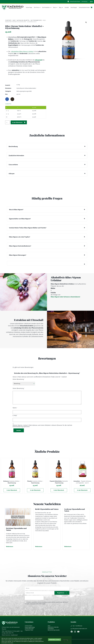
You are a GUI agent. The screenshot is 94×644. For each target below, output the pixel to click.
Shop (55, 8)
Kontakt (67, 7)
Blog (61, 8)
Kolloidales (51, 629)
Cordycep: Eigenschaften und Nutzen (74, 510)
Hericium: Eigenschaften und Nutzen (16, 529)
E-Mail (15, 416)
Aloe (49, 626)
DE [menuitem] (91, 2)
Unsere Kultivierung (30, 627)
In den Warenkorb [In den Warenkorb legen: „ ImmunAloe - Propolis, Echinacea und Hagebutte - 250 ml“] (82, 490)
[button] (86, 22)
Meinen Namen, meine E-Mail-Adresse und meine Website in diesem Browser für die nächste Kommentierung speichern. (42, 426)
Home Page (29, 7)
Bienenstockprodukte (54, 630)
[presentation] (34, 598)
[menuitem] (91, 2)
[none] (91, 2)
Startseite (8, 20)
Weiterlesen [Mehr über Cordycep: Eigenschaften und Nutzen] (68, 547)
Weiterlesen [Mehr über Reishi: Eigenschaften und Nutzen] (39, 547)
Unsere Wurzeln (29, 629)
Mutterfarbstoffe (36, 20)
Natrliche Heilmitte (53, 627)
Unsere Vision (29, 626)
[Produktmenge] (7, 122)
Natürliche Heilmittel (23, 20)
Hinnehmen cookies (54, 640)
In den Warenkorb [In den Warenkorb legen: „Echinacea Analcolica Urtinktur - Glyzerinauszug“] (12, 490)
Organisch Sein (29, 630)
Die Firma (37, 8)
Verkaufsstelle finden (84, 7)
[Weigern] (67, 641)
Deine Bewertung (19, 379)
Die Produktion (47, 8)
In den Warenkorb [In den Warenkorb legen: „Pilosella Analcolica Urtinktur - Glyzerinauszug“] (35, 490)
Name (15, 408)
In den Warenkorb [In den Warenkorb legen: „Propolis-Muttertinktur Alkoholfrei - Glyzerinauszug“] (59, 490)
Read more (66, 640)
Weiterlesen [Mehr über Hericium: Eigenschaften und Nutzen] (10, 547)
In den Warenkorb (17, 122)
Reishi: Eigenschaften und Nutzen (47, 509)
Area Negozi (74, 7)
